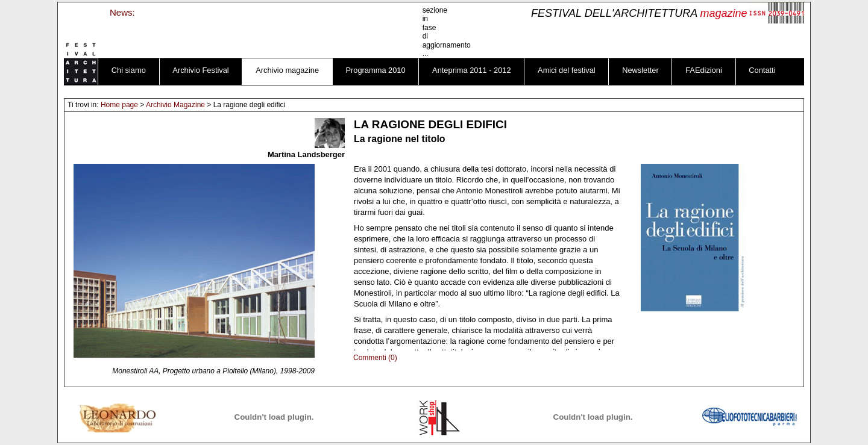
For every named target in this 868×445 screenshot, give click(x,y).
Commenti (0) (375, 358)
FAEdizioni (704, 70)
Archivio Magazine (175, 105)
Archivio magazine (287, 70)
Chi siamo (129, 70)
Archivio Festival (200, 70)
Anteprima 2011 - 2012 (472, 70)
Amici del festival (567, 70)
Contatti (762, 70)
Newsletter (640, 70)
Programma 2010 (376, 70)
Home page (119, 105)
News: (122, 12)
